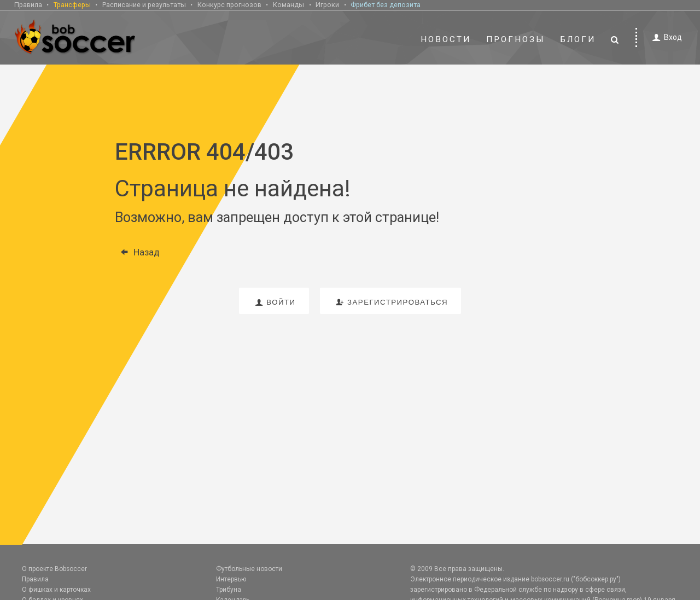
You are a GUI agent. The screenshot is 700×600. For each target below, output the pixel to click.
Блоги (578, 39)
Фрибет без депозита (386, 5)
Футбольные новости (249, 569)
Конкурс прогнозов (229, 5)
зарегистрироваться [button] (391, 302)
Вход (665, 37)
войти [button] (274, 302)
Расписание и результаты (144, 5)
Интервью (231, 579)
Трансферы (72, 5)
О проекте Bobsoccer (54, 569)
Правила (28, 5)
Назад (137, 252)
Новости (446, 39)
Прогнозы (516, 39)
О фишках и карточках (56, 590)
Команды (288, 5)
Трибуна (229, 590)
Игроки (327, 5)
